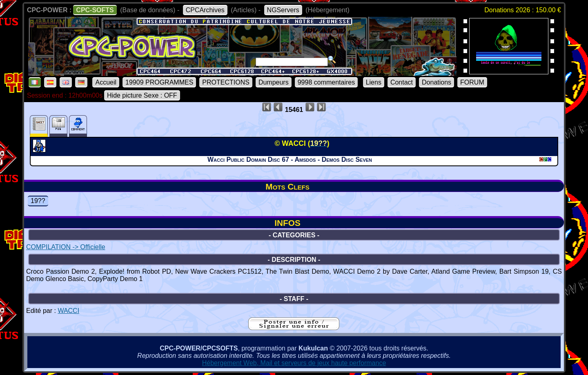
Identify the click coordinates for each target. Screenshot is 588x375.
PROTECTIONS (226, 82)
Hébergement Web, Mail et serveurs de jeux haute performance (294, 363)
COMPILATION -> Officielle (66, 247)
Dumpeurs (274, 82)
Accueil (106, 82)
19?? (38, 201)
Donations (437, 82)
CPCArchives (205, 10)
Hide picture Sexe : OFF (142, 95)
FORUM (472, 82)
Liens (374, 82)
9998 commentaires (326, 82)
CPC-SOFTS (95, 10)
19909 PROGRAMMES (159, 82)
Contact (402, 82)
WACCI (68, 311)
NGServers (283, 10)
